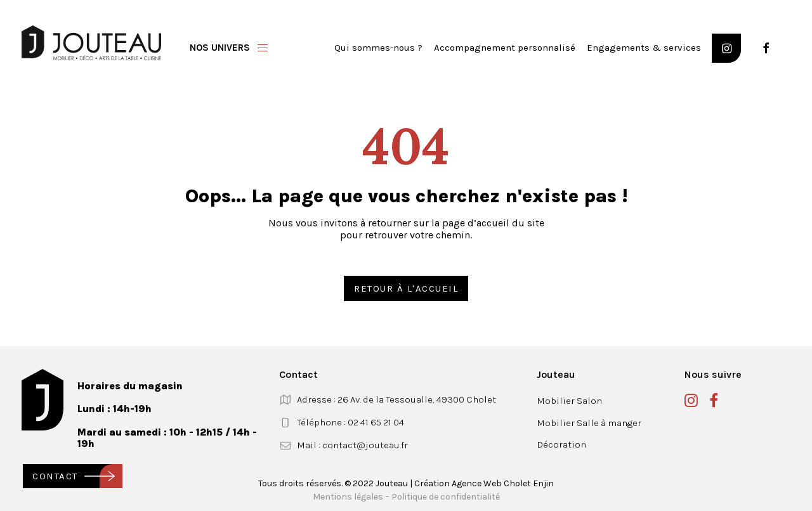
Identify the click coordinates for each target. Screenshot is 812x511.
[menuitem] (378, 48)
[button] (726, 48)
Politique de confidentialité (446, 497)
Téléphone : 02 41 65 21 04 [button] (350, 422)
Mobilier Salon (569, 401)
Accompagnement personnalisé (505, 48)
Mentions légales (348, 497)
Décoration (561, 444)
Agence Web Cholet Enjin (503, 483)
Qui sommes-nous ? (378, 48)
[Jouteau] (91, 43)
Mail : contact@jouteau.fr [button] (352, 445)
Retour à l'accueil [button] (406, 288)
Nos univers (220, 48)
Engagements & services (644, 48)
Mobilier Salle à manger (589, 423)
